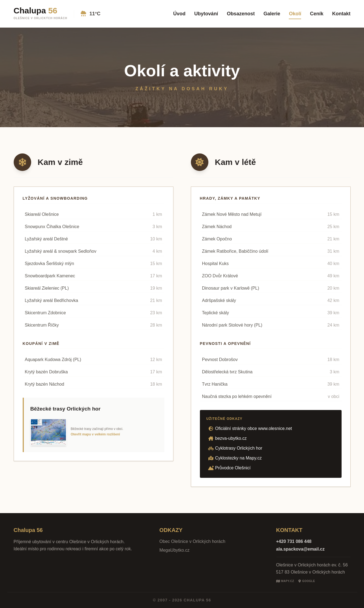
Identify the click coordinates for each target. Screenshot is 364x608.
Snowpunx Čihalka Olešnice (52, 227)
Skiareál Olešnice (42, 214)
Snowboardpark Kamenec (50, 276)
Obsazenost (241, 14)
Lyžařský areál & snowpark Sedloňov (61, 251)
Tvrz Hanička (215, 384)
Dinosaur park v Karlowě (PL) (231, 288)
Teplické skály (216, 313)
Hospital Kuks (216, 264)
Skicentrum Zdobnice (45, 313)
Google (307, 581)
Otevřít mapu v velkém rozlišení (95, 434)
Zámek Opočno (217, 239)
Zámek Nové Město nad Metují (232, 214)
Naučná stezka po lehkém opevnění (237, 396)
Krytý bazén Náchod (45, 384)
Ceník (317, 14)
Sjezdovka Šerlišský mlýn (50, 264)
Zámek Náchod (217, 227)
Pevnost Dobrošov (220, 360)
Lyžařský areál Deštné (46, 239)
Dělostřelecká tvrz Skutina (227, 372)
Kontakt (341, 14)
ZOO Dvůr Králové (220, 276)
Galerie (272, 14)
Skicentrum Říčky (42, 325)
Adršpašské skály (219, 300)
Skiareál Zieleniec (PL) (47, 288)
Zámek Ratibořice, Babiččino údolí (235, 251)
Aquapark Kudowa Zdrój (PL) (53, 360)
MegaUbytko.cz (174, 550)
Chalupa (36, 11)
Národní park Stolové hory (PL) (232, 325)
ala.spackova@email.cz (300, 549)
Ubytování (206, 14)
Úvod (179, 14)
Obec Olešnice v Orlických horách (192, 541)
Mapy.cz (285, 581)
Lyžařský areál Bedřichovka (52, 300)
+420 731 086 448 (294, 541)
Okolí (295, 14)
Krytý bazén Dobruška (46, 372)
